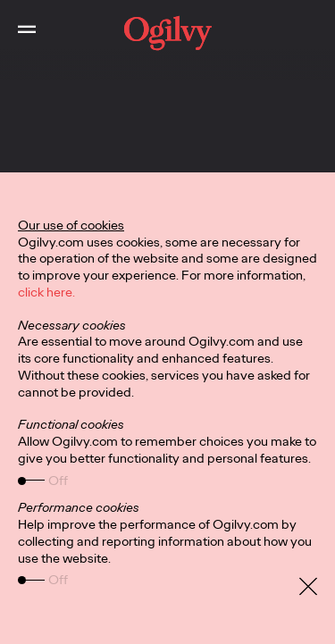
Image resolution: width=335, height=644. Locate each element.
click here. (46, 292)
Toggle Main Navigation (18, 16)
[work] (167, 33)
